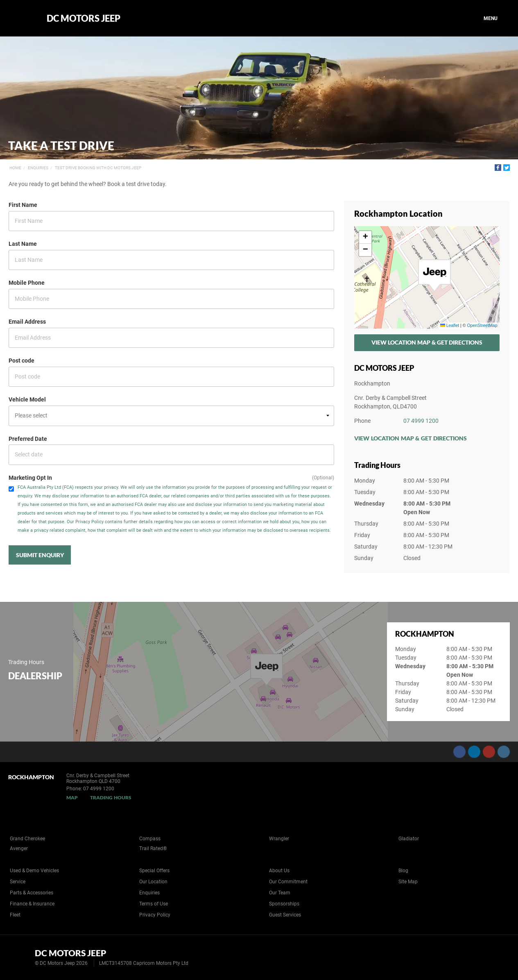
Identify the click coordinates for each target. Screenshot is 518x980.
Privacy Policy (155, 915)
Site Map (408, 882)
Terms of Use (154, 904)
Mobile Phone (27, 283)
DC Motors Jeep (84, 18)
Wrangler (279, 839)
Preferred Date (28, 439)
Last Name (23, 244)
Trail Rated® (153, 848)
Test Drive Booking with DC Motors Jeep (98, 168)
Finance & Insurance (32, 904)
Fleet (15, 915)
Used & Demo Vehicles (34, 871)
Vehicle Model (27, 399)
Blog (403, 871)
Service (18, 882)
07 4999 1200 (421, 421)
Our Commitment (288, 882)
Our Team (280, 893)
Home (15, 168)
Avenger (19, 848)
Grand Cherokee (27, 839)
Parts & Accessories (32, 893)
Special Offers (154, 871)
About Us (279, 871)
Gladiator (409, 839)
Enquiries (38, 168)
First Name (23, 205)
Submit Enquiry (40, 555)
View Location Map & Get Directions (427, 342)
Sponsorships (284, 904)
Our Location (153, 882)
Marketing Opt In (30, 478)
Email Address (27, 322)
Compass (150, 839)
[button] (434, 276)
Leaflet (450, 325)
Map (72, 797)
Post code (21, 361)
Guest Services (285, 915)
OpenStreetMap (482, 325)
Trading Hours (111, 797)
